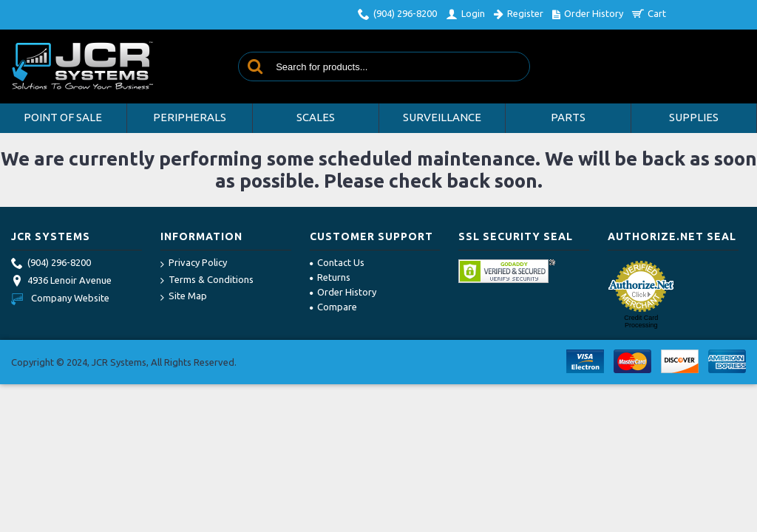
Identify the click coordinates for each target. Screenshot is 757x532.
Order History (343, 292)
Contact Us (337, 262)
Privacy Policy (194, 263)
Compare (333, 307)
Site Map (184, 297)
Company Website (60, 298)
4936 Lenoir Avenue (61, 282)
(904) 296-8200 (51, 264)
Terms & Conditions (207, 280)
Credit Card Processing (641, 321)
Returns (330, 277)
